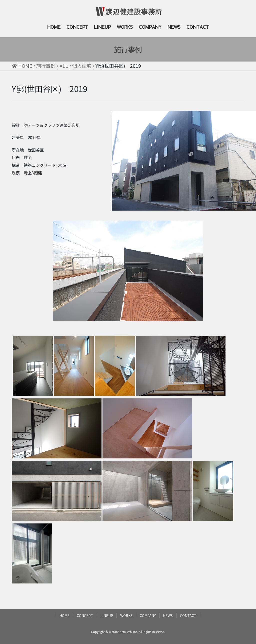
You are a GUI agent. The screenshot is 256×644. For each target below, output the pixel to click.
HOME (64, 615)
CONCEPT (85, 615)
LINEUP (107, 615)
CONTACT (188, 615)
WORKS (126, 615)
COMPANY (148, 615)
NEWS (168, 615)
